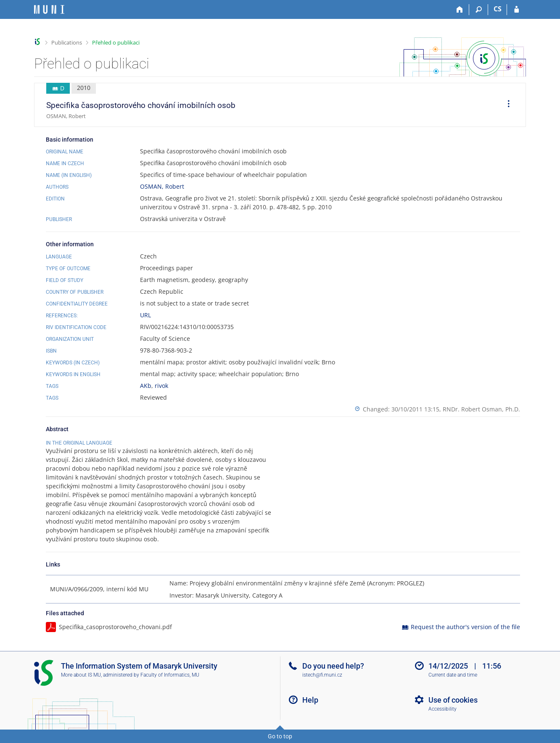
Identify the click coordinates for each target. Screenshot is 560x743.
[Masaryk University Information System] (49, 9)
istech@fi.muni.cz (322, 675)
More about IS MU (81, 675)
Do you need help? (333, 666)
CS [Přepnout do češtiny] (498, 9)
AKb (146, 386)
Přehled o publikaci (116, 42)
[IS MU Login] (516, 10)
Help (310, 700)
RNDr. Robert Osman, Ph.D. (481, 409)
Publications (67, 42)
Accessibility (442, 709)
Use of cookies (453, 700)
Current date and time (453, 675)
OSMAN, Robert (162, 186)
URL (145, 315)
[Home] (460, 10)
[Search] (479, 10)
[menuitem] (506, 105)
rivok (161, 386)
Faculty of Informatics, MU (170, 675)
